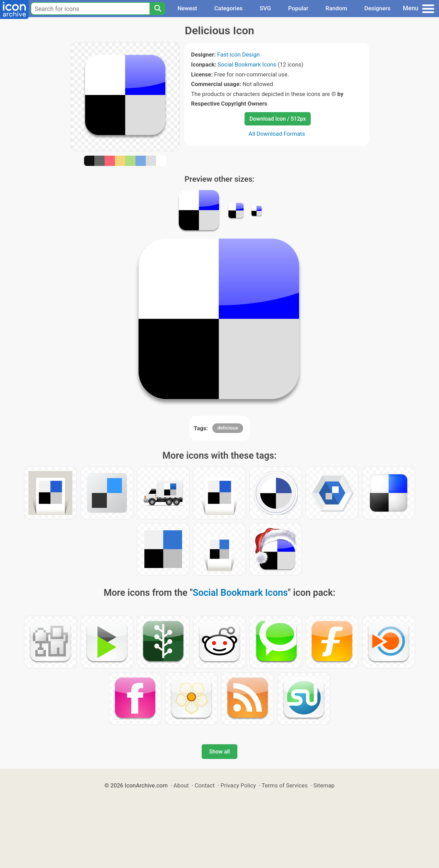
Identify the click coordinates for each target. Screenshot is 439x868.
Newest (187, 8)
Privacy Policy (238, 785)
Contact (205, 785)
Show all (219, 752)
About (181, 785)
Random (336, 8)
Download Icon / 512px (277, 119)
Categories (229, 8)
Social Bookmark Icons (247, 64)
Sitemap (324, 785)
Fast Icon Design (238, 55)
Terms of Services (285, 785)
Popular (298, 8)
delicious (228, 428)
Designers (377, 8)
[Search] (157, 9)
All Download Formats (277, 134)
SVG (265, 8)
